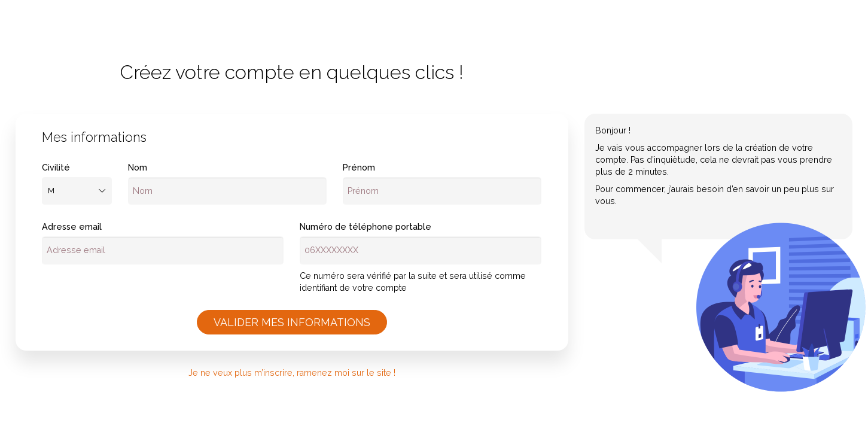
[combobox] (77, 191)
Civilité (56, 168)
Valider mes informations (292, 322)
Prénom (359, 168)
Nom (138, 168)
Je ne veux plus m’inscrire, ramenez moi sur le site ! (292, 373)
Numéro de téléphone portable (366, 227)
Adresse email (72, 227)
